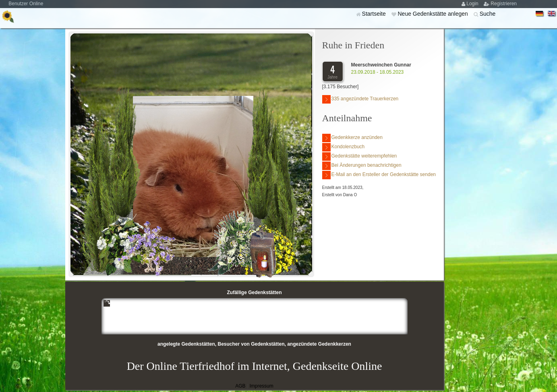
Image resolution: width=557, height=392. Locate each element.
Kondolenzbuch (344, 147)
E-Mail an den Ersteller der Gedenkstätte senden (379, 175)
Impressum (261, 386)
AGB (240, 386)
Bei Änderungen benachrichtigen (362, 166)
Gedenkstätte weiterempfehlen (360, 157)
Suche (488, 14)
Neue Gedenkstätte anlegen (433, 14)
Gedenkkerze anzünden (352, 138)
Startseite (375, 14)
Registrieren (504, 4)
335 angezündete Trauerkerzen (360, 99)
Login (473, 4)
